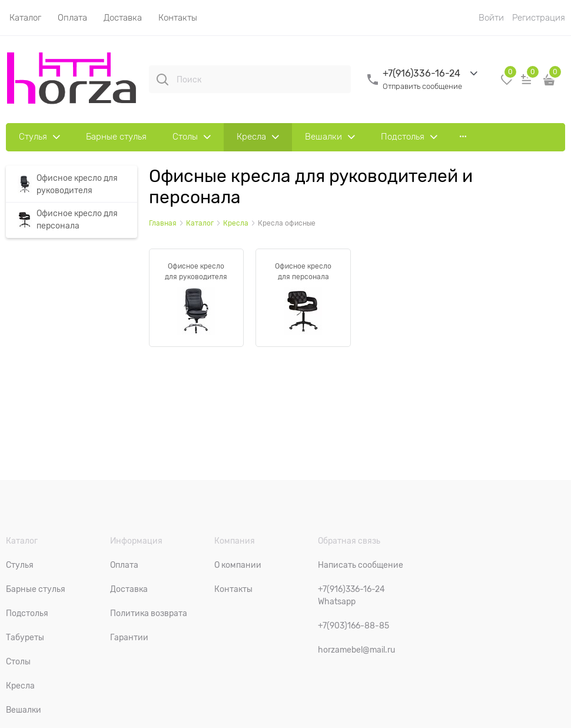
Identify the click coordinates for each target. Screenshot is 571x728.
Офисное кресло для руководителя (196, 272)
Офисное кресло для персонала (303, 272)
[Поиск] (162, 80)
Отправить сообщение (422, 86)
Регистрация (539, 18)
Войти (491, 18)
